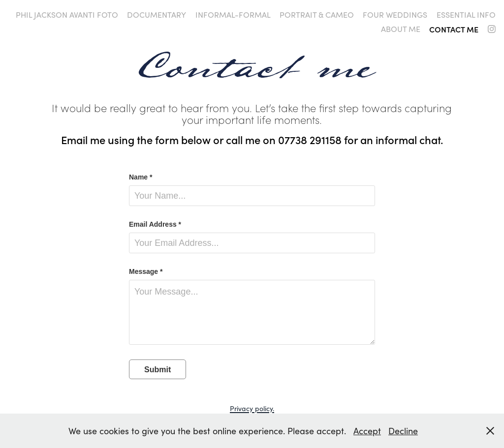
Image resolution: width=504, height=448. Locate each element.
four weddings (395, 15)
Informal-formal (233, 15)
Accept (367, 431)
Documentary (157, 15)
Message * (146, 271)
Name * (141, 177)
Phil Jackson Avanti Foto (67, 15)
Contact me (454, 29)
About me (401, 29)
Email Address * (155, 224)
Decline (403, 431)
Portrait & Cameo (317, 15)
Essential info (466, 15)
